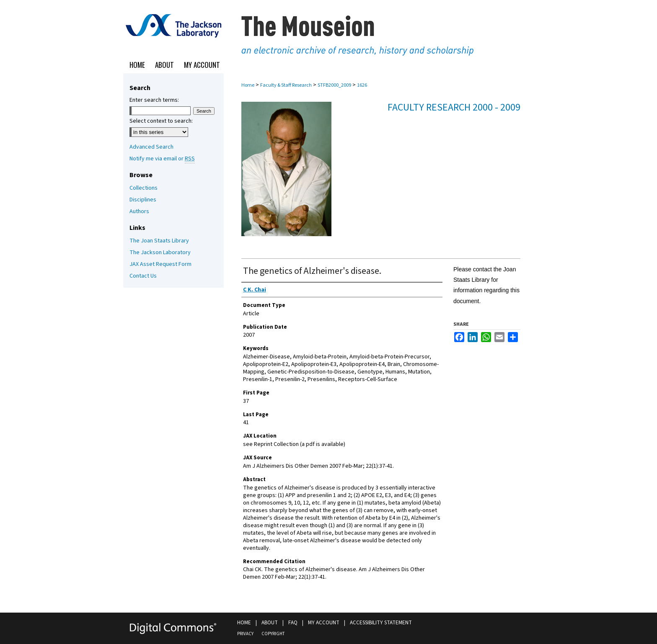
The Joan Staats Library (159, 241)
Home (248, 85)
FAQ (293, 623)
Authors (139, 211)
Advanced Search (151, 147)
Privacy (245, 634)
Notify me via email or (162, 159)
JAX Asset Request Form (160, 264)
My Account (324, 623)
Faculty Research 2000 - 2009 (454, 107)
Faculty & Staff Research (286, 85)
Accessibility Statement (381, 623)
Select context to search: (161, 121)
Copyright (273, 634)
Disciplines (143, 200)
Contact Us (143, 276)
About (270, 623)
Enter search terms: (154, 100)
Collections (144, 188)
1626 (362, 85)
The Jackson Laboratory (160, 252)
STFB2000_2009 (334, 85)
